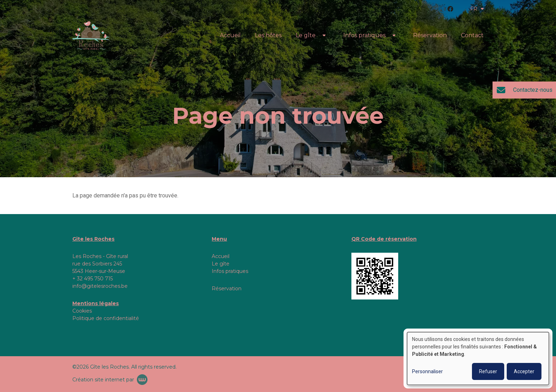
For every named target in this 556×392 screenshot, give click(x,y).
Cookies (82, 311)
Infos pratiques (364, 35)
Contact (472, 35)
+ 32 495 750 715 (93, 279)
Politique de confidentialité (106, 318)
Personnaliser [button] (427, 371)
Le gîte (306, 35)
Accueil (230, 35)
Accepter (524, 371)
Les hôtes (268, 35)
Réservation (430, 35)
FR (477, 9)
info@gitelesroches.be (100, 286)
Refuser (488, 371)
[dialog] (478, 359)
